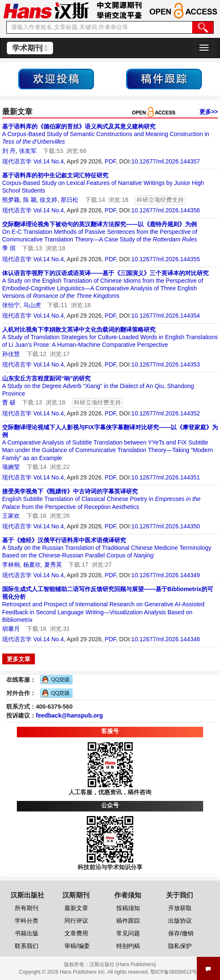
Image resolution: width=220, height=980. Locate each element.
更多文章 (19, 659)
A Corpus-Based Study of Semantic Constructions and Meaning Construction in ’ (106, 134)
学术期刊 (30, 48)
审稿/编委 (77, 946)
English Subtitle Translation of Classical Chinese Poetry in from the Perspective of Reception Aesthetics (101, 499)
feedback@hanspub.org (69, 715)
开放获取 (180, 908)
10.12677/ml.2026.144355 (166, 259)
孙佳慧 (11, 354)
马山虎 (32, 305)
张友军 (28, 151)
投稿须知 (128, 908)
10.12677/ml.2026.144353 (166, 364)
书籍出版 (27, 933)
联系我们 (27, 946)
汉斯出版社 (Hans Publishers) (123, 964)
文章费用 (76, 933)
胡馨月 (11, 629)
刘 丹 (9, 151)
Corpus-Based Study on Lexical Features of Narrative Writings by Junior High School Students (103, 183)
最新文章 (76, 908)
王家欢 (11, 516)
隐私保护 (180, 946)
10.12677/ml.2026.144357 (166, 161)
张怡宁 (11, 305)
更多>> (209, 112)
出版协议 (180, 921)
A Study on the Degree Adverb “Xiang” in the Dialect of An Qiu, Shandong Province (98, 386)
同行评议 (76, 921)
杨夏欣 (32, 565)
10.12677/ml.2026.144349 (166, 575)
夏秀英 (53, 565)
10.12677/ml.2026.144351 (166, 477)
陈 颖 (30, 200)
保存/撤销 (181, 933)
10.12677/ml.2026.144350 (166, 526)
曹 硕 (9, 402)
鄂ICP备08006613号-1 (176, 972)
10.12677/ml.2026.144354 (166, 316)
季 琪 (9, 248)
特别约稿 (128, 946)
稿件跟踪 (128, 921)
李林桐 (11, 565)
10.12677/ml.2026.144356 (166, 210)
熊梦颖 (11, 200)
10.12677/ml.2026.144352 (166, 413)
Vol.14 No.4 (48, 161)
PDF (110, 161)
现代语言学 (17, 161)
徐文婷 (48, 200)
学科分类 (27, 921)
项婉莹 (11, 467)
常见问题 (128, 933)
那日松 (70, 200)
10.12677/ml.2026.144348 (166, 639)
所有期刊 (27, 908)
